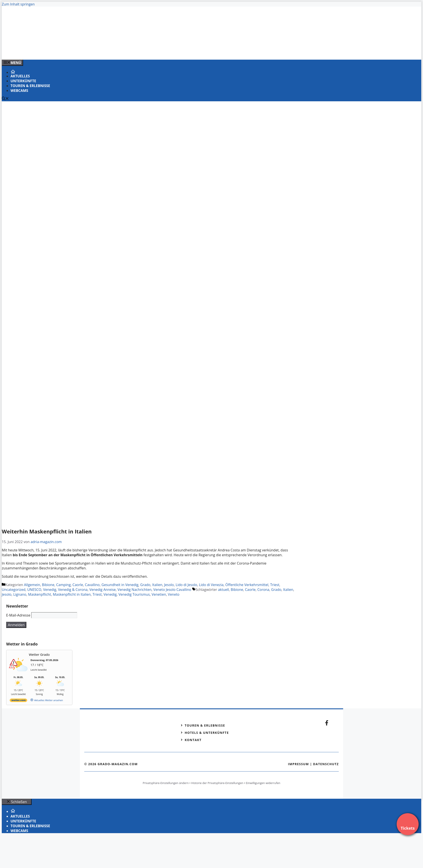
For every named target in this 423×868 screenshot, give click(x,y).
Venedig (50, 590)
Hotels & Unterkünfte (207, 733)
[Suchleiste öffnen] (5, 99)
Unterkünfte (23, 81)
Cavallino (92, 585)
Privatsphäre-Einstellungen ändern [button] (166, 783)
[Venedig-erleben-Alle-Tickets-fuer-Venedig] (90, 52)
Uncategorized (14, 590)
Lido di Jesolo (186, 585)
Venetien (159, 594)
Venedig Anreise (102, 590)
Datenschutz (326, 764)
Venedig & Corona (73, 590)
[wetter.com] (18, 701)
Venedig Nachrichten (135, 590)
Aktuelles (20, 76)
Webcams (19, 91)
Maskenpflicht (40, 594)
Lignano (20, 594)
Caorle (78, 585)
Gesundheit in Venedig (120, 585)
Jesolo (169, 585)
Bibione (48, 585)
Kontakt (193, 740)
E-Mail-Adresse (18, 615)
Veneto (174, 594)
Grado (145, 585)
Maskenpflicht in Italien (72, 594)
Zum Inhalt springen (18, 4)
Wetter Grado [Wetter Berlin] (39, 654)
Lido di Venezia (211, 585)
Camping (63, 585)
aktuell (223, 590)
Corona (263, 590)
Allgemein (32, 585)
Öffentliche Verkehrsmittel (247, 585)
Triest (275, 585)
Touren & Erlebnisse (30, 86)
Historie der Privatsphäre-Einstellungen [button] (217, 783)
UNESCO (34, 590)
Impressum (298, 764)
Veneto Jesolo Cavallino (172, 590)
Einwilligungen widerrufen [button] (263, 783)
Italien (157, 585)
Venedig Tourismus (134, 594)
